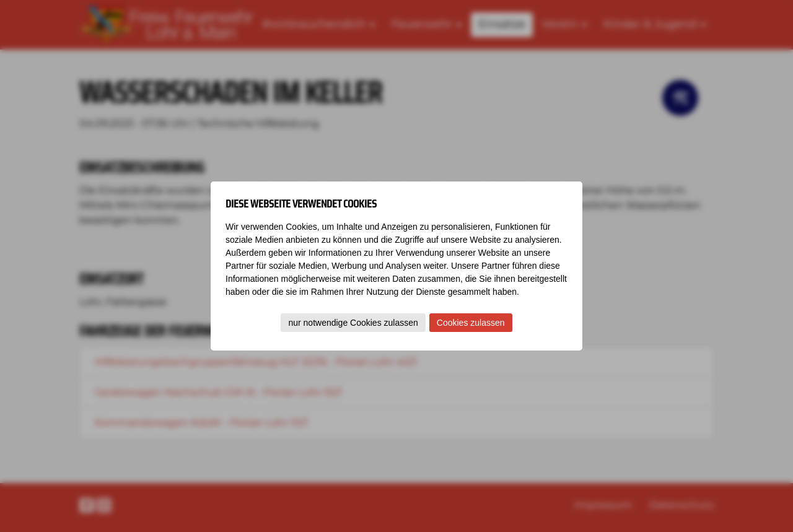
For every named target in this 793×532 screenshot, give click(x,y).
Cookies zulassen (471, 323)
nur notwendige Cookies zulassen (353, 323)
